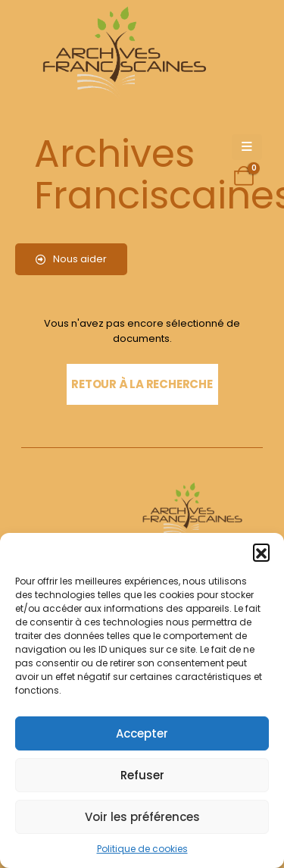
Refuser (142, 775)
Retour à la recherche (142, 384)
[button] (261, 552)
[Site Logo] (122, 53)
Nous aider (71, 259)
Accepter (142, 733)
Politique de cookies (142, 849)
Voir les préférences (142, 817)
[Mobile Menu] (247, 147)
